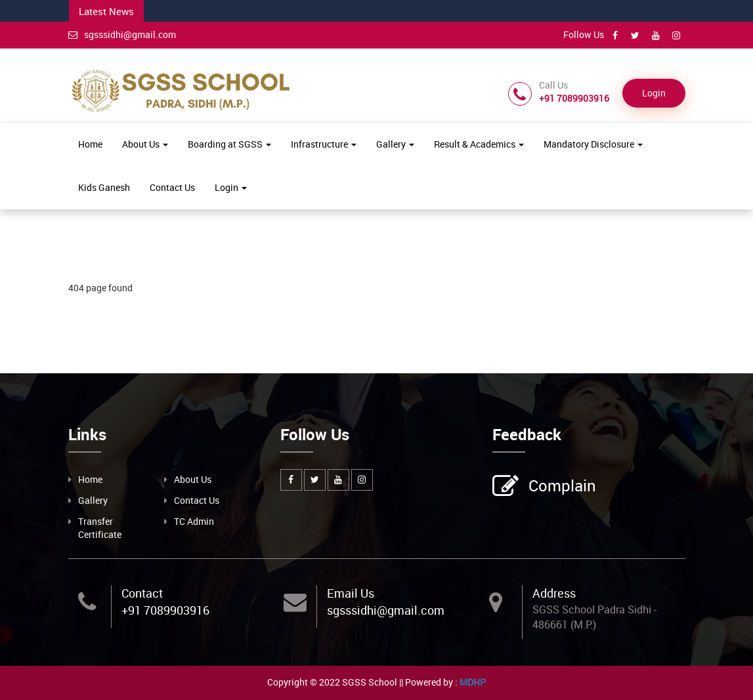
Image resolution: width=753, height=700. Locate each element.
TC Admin (194, 521)
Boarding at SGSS (229, 144)
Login (654, 93)
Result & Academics (479, 144)
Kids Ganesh (104, 187)
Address (554, 593)
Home (90, 144)
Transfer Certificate (100, 528)
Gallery (395, 144)
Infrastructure (324, 144)
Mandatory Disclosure (593, 144)
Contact (142, 593)
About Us (145, 144)
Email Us (351, 593)
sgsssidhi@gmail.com (122, 34)
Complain (561, 487)
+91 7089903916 (165, 610)
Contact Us (172, 187)
